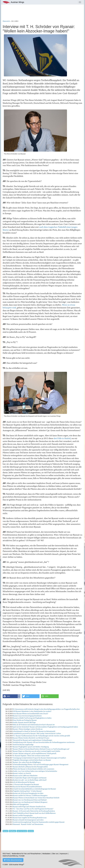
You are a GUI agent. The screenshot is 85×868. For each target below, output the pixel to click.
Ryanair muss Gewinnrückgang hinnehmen (27, 716)
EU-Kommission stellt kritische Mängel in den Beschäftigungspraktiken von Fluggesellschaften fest (46, 709)
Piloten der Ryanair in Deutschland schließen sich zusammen (33, 769)
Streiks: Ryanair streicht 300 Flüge (24, 722)
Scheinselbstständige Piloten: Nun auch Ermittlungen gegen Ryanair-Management (41, 764)
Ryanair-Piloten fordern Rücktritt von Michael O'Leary (31, 738)
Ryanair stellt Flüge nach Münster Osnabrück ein (29, 806)
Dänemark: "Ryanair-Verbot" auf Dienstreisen (28, 824)
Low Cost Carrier (22, 831)
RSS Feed (6, 854)
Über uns (55, 854)
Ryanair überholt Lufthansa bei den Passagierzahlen (30, 767)
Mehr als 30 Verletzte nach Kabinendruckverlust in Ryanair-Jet (34, 725)
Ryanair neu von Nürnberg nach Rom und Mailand (30, 800)
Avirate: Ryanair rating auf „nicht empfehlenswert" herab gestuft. (35, 753)
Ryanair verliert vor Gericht (22, 773)
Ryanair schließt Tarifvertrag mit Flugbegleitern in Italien (32, 718)
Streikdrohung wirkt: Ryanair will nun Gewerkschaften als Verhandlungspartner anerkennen (44, 742)
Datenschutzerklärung (10, 856)
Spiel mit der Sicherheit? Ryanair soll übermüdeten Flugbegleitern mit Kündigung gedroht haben (45, 727)
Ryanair (5, 831)
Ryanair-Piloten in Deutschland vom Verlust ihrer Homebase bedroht (36, 798)
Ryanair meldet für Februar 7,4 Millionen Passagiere (30, 795)
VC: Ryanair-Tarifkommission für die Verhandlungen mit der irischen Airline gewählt (41, 736)
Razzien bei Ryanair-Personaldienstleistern (27, 787)
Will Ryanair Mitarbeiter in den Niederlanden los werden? (32, 711)
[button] (12, 696)
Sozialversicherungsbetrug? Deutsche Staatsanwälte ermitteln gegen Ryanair (39, 822)
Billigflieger (12, 831)
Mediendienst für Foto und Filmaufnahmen (26, 854)
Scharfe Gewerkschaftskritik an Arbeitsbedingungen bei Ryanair (34, 789)
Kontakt (22, 856)
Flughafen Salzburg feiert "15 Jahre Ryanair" (28, 791)
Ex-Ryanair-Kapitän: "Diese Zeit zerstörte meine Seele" (31, 756)
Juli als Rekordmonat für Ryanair (24, 782)
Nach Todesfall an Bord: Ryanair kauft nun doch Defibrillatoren (34, 813)
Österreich (6, 21)
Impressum (64, 854)
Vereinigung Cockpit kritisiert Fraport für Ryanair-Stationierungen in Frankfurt (39, 758)
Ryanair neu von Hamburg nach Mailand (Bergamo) (30, 802)
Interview (31, 831)
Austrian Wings (13, 2)
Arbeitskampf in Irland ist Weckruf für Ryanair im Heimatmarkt (34, 731)
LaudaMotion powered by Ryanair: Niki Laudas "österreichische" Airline (37, 733)
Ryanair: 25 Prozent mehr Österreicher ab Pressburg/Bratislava (34, 811)
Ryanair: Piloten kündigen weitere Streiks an (28, 729)
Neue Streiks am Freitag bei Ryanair (25, 720)
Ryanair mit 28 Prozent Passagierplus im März (28, 793)
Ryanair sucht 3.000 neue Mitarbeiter (25, 775)
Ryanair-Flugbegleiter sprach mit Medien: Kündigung (31, 747)
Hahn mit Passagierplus (21, 804)
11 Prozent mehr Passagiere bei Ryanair (26, 784)
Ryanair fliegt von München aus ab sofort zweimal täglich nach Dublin (36, 751)
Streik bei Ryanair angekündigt (23, 744)
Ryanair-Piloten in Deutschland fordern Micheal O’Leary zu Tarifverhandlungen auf (41, 749)
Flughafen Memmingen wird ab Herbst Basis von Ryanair (32, 760)
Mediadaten (46, 854)
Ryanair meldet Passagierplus (23, 815)
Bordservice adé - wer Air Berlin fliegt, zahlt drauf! (30, 780)
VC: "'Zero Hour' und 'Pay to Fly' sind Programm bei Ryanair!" (33, 809)
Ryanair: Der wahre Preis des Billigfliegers (27, 762)
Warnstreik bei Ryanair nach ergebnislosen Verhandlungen (32, 740)
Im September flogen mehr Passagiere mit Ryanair (30, 778)
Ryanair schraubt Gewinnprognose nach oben (28, 820)
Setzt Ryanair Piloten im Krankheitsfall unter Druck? (30, 713)
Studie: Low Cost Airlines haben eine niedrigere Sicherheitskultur (35, 771)
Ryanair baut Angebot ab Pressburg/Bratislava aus (30, 818)
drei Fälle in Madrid (62, 438)
